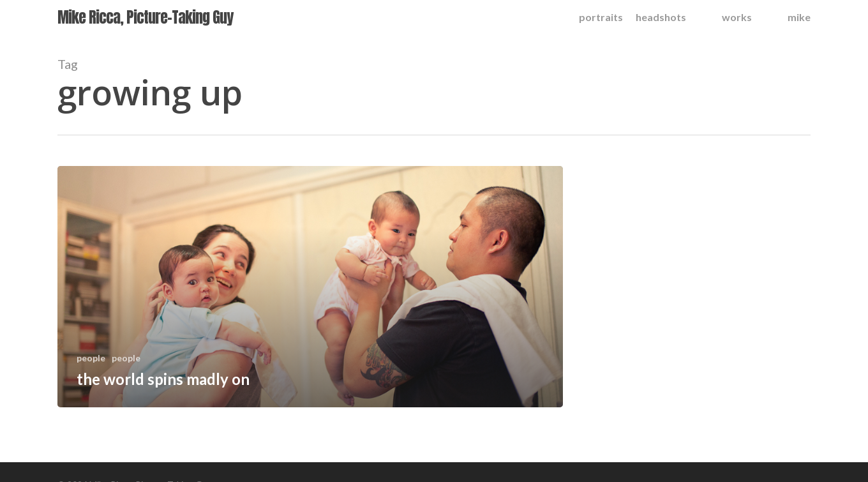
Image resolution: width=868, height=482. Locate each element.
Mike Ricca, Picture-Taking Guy (145, 17)
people (91, 358)
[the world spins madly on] (310, 287)
